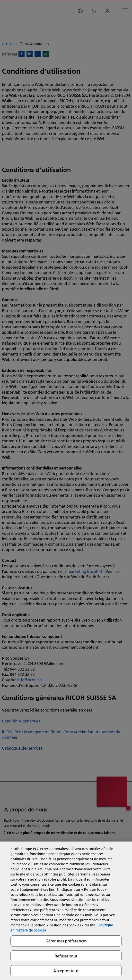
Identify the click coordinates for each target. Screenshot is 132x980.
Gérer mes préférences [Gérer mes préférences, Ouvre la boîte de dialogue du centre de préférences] (66, 941)
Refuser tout (66, 956)
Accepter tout (66, 971)
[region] (66, 911)
